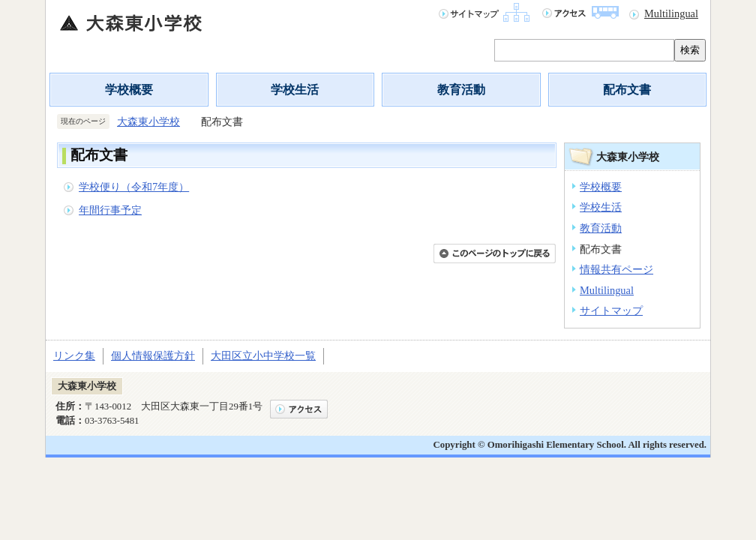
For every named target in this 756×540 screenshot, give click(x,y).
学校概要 (129, 90)
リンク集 (74, 355)
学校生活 (295, 90)
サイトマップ (611, 310)
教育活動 (461, 90)
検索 (690, 50)
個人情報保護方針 (153, 355)
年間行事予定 (110, 210)
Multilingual (671, 13)
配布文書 (627, 90)
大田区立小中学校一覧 (263, 355)
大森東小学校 (148, 121)
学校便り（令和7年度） (134, 187)
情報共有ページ (616, 269)
